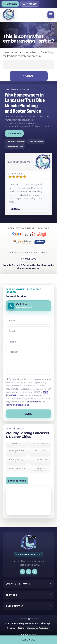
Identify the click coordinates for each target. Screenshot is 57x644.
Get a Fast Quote (10, 4)
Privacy (11, 628)
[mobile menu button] (51, 15)
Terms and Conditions (17, 405)
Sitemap (45, 623)
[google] (29, 572)
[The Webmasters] (29, 619)
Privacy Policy (33, 402)
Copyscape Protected (38, 628)
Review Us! (14, 133)
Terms (21, 628)
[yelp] (35, 572)
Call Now (28, 640)
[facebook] (22, 572)
